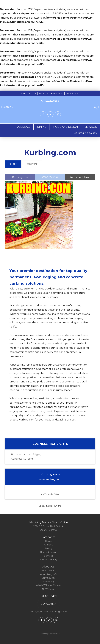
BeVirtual (56, 634)
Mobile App (49, 582)
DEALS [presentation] (13, 164)
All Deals (49, 545)
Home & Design (49, 552)
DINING (42, 127)
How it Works (48, 570)
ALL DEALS (24, 127)
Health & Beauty (48, 559)
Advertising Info (57, 93)
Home (23, 93)
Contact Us (44, 93)
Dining (48, 548)
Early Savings (48, 578)
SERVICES (91, 127)
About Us (32, 93)
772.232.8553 (50, 101)
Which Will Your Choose (48, 585)
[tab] (13, 164)
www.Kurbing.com (50, 479)
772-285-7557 (50, 494)
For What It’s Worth (74, 93)
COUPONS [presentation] (32, 164)
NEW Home (49, 589)
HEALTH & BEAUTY (85, 133)
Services (48, 556)
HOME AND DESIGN (66, 127)
